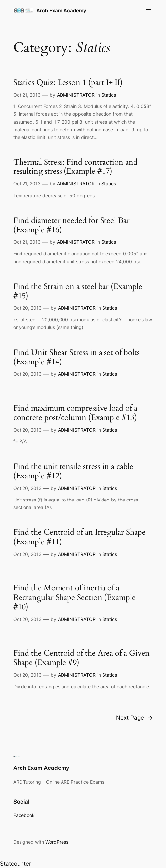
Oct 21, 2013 (27, 95)
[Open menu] (149, 11)
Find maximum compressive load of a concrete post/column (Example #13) (75, 413)
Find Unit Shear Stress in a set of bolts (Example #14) (76, 357)
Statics (109, 95)
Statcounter (16, 864)
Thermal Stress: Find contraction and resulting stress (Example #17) (75, 167)
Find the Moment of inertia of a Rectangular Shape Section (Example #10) (74, 598)
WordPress (57, 842)
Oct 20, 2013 (27, 308)
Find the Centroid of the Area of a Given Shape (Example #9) (82, 658)
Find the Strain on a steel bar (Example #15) (78, 291)
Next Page (134, 718)
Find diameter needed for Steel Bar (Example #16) (71, 225)
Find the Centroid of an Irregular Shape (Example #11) (79, 537)
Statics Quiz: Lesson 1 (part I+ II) (68, 83)
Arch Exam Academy (61, 10)
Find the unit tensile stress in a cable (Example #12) (73, 471)
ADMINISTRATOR (76, 95)
